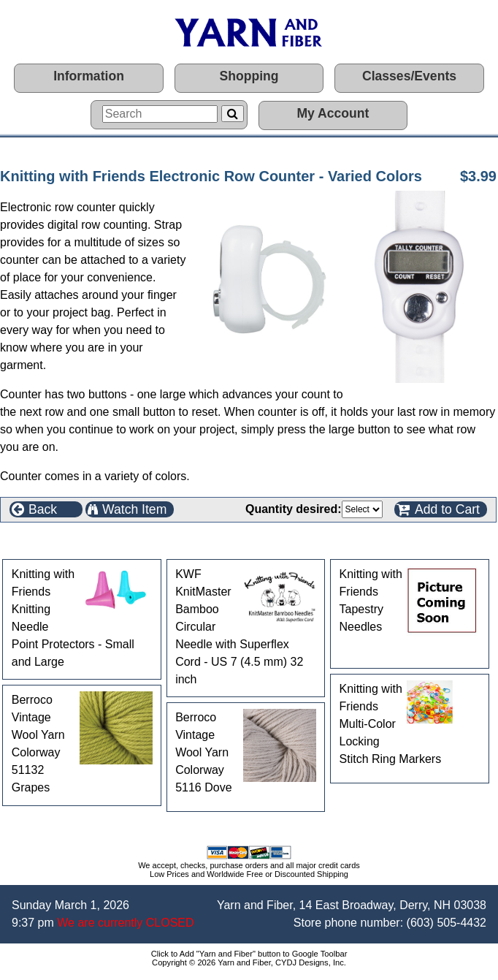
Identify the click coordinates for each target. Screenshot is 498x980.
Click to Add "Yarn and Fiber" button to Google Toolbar (249, 954)
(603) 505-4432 (447, 923)
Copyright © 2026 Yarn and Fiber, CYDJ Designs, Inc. (249, 962)
